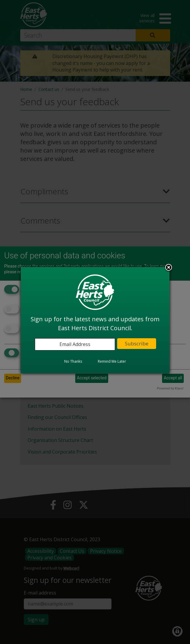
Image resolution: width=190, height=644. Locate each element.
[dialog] (95, 320)
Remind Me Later (112, 361)
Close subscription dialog (169, 268)
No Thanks (73, 361)
